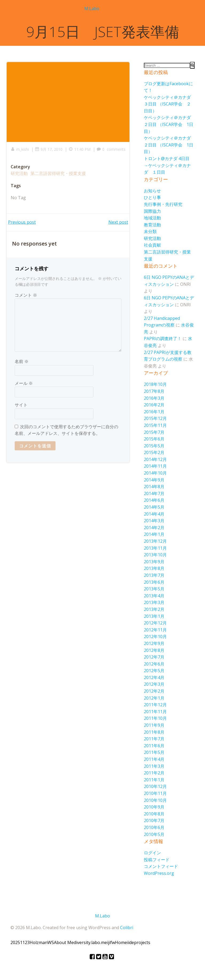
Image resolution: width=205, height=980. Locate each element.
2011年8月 (154, 732)
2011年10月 (155, 718)
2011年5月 (154, 752)
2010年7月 (154, 820)
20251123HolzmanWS (32, 942)
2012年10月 (155, 636)
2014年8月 (154, 487)
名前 (22, 361)
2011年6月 (154, 746)
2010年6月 (154, 827)
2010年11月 (155, 793)
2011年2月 (154, 773)
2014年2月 (154, 528)
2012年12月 (155, 623)
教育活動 (152, 225)
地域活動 (152, 218)
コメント (26, 295)
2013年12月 (155, 541)
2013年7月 (154, 575)
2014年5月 (154, 507)
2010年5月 (154, 834)
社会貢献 (152, 245)
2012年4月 (154, 677)
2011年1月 (154, 780)
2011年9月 (154, 725)
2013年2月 (154, 609)
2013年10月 (155, 555)
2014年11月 (155, 466)
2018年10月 (155, 384)
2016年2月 (154, 405)
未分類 (150, 231)
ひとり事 (152, 197)
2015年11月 (155, 425)
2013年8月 (154, 568)
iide (131, 942)
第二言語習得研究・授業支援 (58, 173)
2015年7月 (154, 432)
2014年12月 (155, 459)
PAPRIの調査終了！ (163, 338)
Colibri (127, 928)
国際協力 (152, 211)
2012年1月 (154, 698)
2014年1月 (154, 534)
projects (142, 942)
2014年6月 (154, 500)
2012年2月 (154, 691)
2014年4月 (154, 514)
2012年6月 (154, 664)
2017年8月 (154, 391)
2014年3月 (154, 521)
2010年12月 (155, 786)
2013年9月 (154, 562)
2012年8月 (154, 650)
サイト (21, 405)
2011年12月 (155, 705)
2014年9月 (154, 480)
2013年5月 (154, 589)
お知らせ (152, 191)
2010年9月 (154, 807)
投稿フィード (157, 860)
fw (113, 942)
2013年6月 (154, 582)
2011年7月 (154, 739)
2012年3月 (154, 684)
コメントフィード (161, 866)
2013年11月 (155, 548)
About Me (64, 942)
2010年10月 (155, 800)
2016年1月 (154, 412)
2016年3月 (154, 398)
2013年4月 (154, 596)
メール (24, 383)
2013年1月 (154, 616)
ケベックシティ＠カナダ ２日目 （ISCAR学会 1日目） (169, 124)
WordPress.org (159, 873)
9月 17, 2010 (49, 149)
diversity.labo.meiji (92, 942)
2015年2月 (154, 452)
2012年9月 (154, 643)
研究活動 (19, 173)
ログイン (152, 853)
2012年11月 (155, 630)
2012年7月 (154, 657)
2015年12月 (155, 418)
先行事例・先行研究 (163, 204)
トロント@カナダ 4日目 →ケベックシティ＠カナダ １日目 (169, 165)
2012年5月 (154, 671)
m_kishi (20, 149)
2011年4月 (154, 759)
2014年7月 (154, 493)
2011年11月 (155, 712)
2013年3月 (154, 602)
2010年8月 (154, 814)
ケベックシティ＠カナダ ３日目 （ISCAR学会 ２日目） (169, 104)
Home (121, 942)
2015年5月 (154, 446)
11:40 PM (80, 149)
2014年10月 (155, 473)
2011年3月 (154, 766)
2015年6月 (154, 439)
